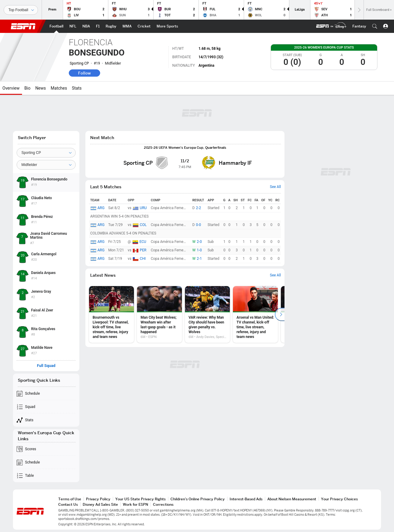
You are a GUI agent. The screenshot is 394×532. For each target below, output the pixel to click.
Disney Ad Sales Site (100, 504)
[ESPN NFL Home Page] (73, 26)
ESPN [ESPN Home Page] (23, 26)
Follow (84, 73)
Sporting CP (79, 63)
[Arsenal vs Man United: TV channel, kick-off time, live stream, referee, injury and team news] (255, 314)
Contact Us (68, 504)
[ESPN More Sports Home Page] (167, 26)
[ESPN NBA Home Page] (86, 26)
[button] (375, 26)
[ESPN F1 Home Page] (98, 26)
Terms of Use (70, 499)
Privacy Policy (98, 499)
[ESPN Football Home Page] (56, 26)
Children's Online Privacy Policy (198, 499)
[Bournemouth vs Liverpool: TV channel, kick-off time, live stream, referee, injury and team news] (111, 314)
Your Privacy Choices (339, 499)
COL (143, 225)
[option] (111, 314)
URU (143, 208)
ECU (143, 242)
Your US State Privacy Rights (140, 499)
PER (143, 250)
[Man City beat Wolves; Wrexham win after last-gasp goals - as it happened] (159, 314)
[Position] (46, 165)
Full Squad (46, 366)
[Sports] (21, 10)
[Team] (46, 153)
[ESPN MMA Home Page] (127, 26)
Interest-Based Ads (246, 499)
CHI (143, 259)
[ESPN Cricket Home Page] (144, 26)
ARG (101, 208)
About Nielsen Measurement (292, 499)
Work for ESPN (135, 504)
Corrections (163, 504)
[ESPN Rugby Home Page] (111, 26)
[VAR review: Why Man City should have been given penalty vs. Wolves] (207, 314)
